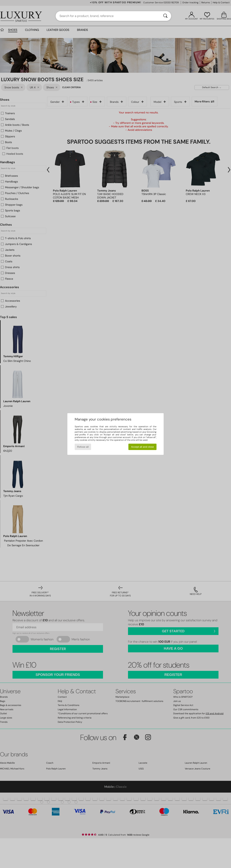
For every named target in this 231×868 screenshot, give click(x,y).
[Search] (165, 16)
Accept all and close (143, 447)
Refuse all (83, 447)
